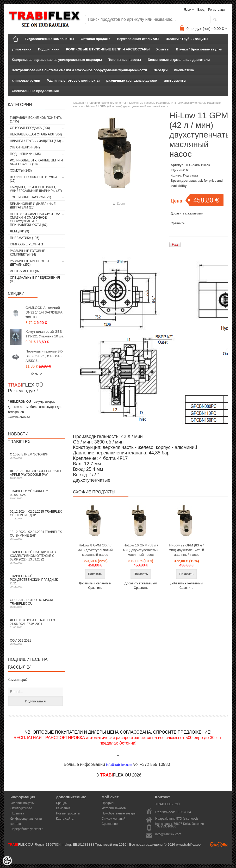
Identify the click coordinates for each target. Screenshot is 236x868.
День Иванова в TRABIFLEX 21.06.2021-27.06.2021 (36, 624)
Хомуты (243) (21, 171)
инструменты (175, 80)
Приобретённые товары (119, 813)
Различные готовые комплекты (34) (27, 253)
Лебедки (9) (20, 231)
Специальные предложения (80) (35, 279)
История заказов (114, 808)
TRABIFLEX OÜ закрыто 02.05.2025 (36, 495)
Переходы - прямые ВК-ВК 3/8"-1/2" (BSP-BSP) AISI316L (44, 356)
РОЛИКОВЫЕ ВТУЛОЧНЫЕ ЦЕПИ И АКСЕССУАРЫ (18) (36, 162)
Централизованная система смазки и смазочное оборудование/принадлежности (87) (35, 219)
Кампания (63, 808)
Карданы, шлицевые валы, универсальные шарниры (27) (36, 189)
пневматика (184, 70)
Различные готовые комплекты (73, 80)
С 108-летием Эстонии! (36, 456)
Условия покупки (23, 803)
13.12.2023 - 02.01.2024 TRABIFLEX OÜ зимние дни (36, 535)
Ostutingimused (21, 808)
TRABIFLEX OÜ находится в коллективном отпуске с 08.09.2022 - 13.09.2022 (36, 557)
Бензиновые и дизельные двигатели (179, 60)
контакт (16, 824)
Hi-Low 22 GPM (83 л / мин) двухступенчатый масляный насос (186, 550)
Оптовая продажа (96, 39)
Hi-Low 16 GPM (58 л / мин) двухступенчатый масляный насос (141, 550)
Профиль (108, 803)
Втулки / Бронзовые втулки (199, 49)
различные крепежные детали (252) (30, 263)
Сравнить (178, 223)
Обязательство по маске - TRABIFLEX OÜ (36, 603)
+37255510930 (166, 826)
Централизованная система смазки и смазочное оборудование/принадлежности (79, 70)
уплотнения (22, 49)
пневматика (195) (25, 238)
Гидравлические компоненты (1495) (36, 120)
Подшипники (49, 49)
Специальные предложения (35, 91)
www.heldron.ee (19, 417)
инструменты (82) (25, 271)
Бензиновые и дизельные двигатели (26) (33, 206)
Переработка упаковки (27, 829)
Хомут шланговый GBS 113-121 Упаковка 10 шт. (45, 334)
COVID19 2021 (36, 642)
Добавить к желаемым (187, 213)
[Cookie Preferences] (7, 861)
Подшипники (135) (25, 154)
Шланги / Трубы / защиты (187, 39)
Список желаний (113, 819)
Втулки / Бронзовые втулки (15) (33, 179)
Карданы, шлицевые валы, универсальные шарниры (57, 60)
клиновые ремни (26, 80)
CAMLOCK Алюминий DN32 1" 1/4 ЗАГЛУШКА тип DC (44, 312)
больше (37, 374)
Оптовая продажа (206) (30, 128)
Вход (201, 10)
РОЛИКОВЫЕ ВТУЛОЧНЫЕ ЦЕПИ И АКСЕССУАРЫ (108, 49)
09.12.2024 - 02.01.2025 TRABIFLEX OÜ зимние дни (36, 515)
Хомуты (163, 49)
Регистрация (217, 10)
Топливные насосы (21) (30, 197)
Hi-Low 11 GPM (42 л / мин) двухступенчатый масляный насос (128, 106)
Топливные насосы (125, 60)
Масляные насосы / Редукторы (150, 103)
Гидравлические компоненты (49, 39)
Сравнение (110, 824)
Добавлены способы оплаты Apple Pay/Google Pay (36, 474)
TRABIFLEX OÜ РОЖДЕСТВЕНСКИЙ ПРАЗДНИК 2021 (36, 581)
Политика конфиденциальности (26, 814)
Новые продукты (68, 813)
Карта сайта (65, 819)
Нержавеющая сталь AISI (138, 39)
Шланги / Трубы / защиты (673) (35, 141)
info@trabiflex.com (168, 834)
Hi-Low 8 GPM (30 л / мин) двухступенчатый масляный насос (95, 550)
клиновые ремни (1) (27, 244)
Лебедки (160, 70)
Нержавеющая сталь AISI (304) (36, 134)
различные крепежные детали (132, 80)
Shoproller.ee (219, 845)
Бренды (62, 803)
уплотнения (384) (25, 147)
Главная (78, 103)
